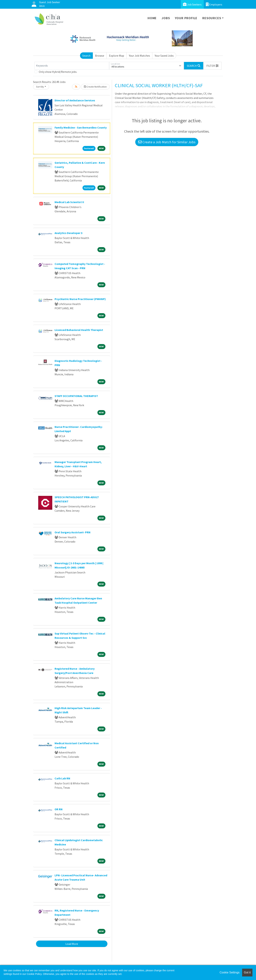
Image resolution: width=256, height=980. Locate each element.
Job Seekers (192, 4)
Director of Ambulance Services (75, 100)
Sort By (40, 87)
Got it (247, 972)
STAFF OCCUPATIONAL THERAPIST (76, 396)
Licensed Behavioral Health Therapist (79, 330)
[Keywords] (72, 66)
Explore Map (117, 56)
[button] (212, 66)
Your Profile (186, 18)
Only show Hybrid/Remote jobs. (58, 72)
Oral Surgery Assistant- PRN (73, 532)
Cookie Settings (230, 972)
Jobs (166, 18)
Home (152, 18)
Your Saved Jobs (164, 56)
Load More (72, 944)
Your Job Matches (139, 56)
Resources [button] (212, 18)
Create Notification (95, 87)
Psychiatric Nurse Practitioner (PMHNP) (80, 299)
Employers (214, 4)
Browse (100, 56)
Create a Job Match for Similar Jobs (167, 142)
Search (86, 56)
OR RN (59, 809)
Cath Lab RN (62, 778)
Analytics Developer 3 (68, 233)
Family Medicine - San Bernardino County (81, 127)
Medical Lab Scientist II (69, 202)
